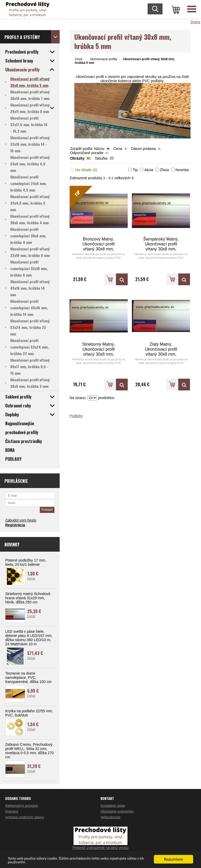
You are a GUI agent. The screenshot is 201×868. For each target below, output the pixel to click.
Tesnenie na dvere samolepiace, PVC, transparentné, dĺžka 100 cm (28, 677)
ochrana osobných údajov (25, 817)
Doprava (12, 811)
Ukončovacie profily (103, 59)
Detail (31, 579)
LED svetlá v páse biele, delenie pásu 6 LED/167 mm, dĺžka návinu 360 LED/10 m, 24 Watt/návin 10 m (29, 638)
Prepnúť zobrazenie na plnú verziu (100, 848)
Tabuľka (101, 158)
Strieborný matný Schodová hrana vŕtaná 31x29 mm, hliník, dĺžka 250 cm (28, 598)
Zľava (164, 170)
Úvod (79, 59)
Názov (99, 149)
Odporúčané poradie (87, 153)
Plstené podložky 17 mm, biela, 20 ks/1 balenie (26, 562)
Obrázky (77, 158)
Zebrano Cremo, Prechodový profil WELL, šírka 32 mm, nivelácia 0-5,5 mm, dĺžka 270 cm (29, 751)
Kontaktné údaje (113, 806)
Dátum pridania (143, 149)
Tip (135, 170)
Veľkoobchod (110, 817)
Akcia (149, 170)
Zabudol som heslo (21, 520)
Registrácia (15, 525)
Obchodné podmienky (117, 811)
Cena (118, 149)
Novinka (182, 170)
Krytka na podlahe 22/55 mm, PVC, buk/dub (29, 713)
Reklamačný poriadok (22, 806)
